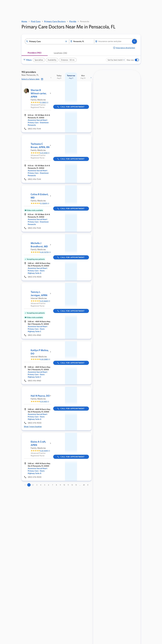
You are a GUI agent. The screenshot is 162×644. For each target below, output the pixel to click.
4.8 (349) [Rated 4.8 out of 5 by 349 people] (45, 451)
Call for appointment (71, 107)
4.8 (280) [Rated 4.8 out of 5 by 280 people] (45, 359)
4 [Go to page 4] (41, 485)
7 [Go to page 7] (53, 485)
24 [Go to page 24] (84, 485)
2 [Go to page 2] (33, 485)
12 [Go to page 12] (72, 485)
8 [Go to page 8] (56, 485)
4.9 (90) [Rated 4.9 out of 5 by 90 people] (45, 402)
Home (24, 21)
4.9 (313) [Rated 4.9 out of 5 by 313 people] (45, 153)
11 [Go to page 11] (68, 485)
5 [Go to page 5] (45, 485)
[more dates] (91, 78)
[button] (66, 41)
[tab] (35, 54)
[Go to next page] (88, 485)
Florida (73, 21)
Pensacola (85, 21)
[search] (134, 41)
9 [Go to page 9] (60, 485)
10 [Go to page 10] (64, 485)
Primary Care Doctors (55, 21)
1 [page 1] (29, 485)
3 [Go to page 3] (37, 485)
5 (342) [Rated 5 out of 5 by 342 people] (44, 102)
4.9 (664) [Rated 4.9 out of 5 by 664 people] (45, 301)
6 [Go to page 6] (49, 485)
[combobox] (47, 41)
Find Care (36, 21)
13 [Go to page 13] (76, 485)
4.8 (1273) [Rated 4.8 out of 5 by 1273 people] (45, 252)
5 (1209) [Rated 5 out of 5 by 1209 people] (45, 203)
